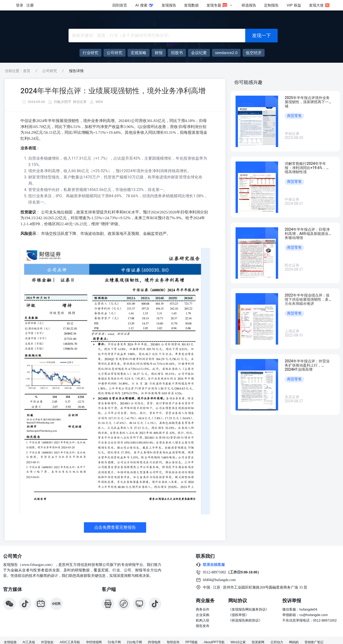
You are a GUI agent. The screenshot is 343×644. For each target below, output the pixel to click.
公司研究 (50, 71)
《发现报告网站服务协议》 (249, 609)
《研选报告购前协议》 (245, 620)
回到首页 (120, 5)
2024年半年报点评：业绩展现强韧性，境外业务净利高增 (113, 91)
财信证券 (80, 102)
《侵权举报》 (238, 615)
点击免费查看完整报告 (115, 527)
